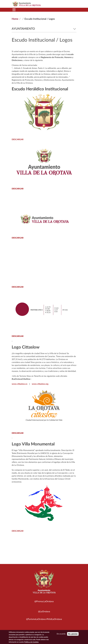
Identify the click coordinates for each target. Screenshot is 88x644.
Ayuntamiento (44, 29)
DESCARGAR (18, 139)
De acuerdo (61, 634)
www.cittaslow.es (20, 384)
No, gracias (73, 634)
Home (15, 19)
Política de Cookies (31, 642)
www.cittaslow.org (40, 384)
